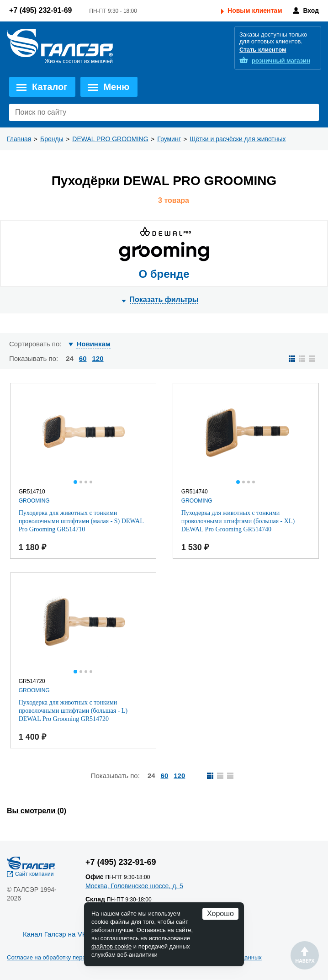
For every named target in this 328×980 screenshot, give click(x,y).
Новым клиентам (255, 11)
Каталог (50, 87)
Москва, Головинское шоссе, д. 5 (134, 886)
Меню (116, 87)
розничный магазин (281, 61)
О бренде (164, 274)
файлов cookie (111, 946)
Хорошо (220, 914)
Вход (311, 11)
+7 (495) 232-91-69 (40, 10)
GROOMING (34, 501)
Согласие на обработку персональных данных (71, 957)
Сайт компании (34, 874)
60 (83, 358)
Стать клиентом (263, 50)
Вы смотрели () (37, 811)
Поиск (310, 112)
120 (98, 358)
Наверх (305, 955)
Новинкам (93, 344)
